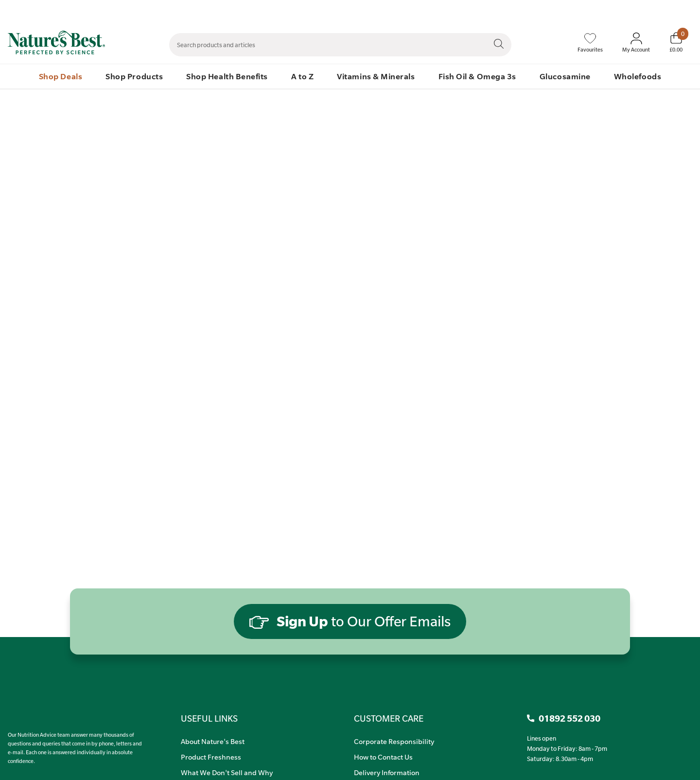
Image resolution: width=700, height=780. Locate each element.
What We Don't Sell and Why (227, 772)
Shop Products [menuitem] (134, 76)
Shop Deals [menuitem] (61, 76)
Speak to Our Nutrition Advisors (563, 10)
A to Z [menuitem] (302, 76)
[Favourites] (590, 43)
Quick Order (633, 10)
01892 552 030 (682, 10)
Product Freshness (211, 757)
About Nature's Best (213, 741)
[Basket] (676, 42)
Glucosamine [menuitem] (565, 76)
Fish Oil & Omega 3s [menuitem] (477, 76)
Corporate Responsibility (394, 741)
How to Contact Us (383, 757)
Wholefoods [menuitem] (638, 76)
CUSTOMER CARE (389, 718)
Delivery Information (387, 772)
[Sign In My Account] (636, 43)
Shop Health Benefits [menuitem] (227, 76)
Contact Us (495, 10)
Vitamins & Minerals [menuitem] (376, 76)
